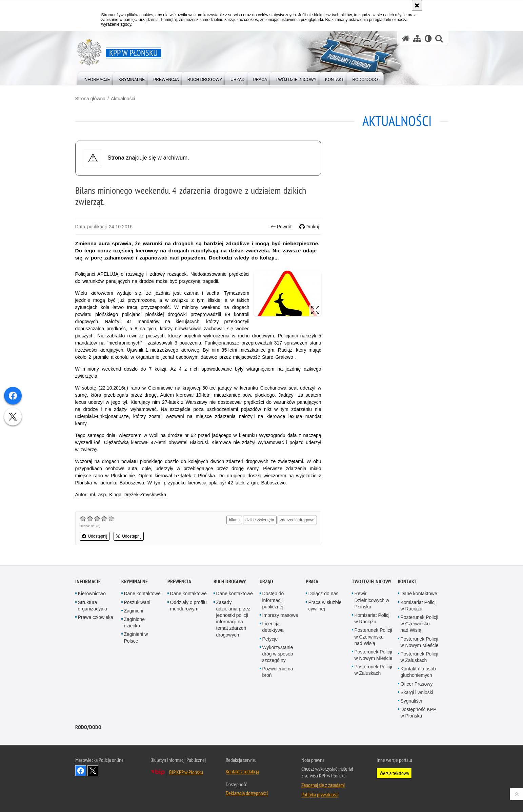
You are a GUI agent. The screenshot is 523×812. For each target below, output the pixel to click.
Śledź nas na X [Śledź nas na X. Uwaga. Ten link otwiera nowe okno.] (93, 771)
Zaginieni (134, 611)
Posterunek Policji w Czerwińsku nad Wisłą (373, 637)
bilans (234, 520)
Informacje (88, 581)
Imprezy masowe (280, 615)
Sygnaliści (411, 701)
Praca (312, 581)
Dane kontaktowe (142, 594)
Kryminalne (135, 581)
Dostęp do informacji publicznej (273, 600)
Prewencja (179, 581)
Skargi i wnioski (417, 692)
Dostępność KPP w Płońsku (419, 713)
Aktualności (123, 99)
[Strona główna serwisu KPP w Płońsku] (406, 38)
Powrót (281, 227)
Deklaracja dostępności (247, 793)
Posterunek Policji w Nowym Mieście (374, 655)
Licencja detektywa (273, 627)
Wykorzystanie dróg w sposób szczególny (278, 654)
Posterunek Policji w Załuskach (373, 670)
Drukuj (309, 227)
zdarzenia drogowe (297, 520)
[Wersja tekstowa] (428, 38)
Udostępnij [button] (95, 536)
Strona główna (90, 99)
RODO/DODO (88, 727)
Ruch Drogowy (230, 581)
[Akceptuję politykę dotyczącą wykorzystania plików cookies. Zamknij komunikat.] (417, 5)
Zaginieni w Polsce (136, 637)
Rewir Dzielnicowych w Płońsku (372, 600)
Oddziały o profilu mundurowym (188, 606)
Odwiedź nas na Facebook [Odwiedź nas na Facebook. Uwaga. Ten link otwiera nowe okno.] (81, 771)
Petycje (270, 639)
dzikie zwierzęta (260, 520)
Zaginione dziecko (135, 622)
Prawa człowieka (96, 617)
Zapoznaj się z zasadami (323, 785)
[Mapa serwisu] (417, 38)
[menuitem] (97, 78)
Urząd (266, 581)
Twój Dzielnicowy (372, 581)
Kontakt (407, 581)
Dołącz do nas (324, 594)
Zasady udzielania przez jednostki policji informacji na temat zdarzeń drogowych (233, 619)
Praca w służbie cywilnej (325, 606)
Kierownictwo (92, 594)
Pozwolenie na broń (278, 672)
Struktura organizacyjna (93, 606)
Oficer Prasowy (417, 684)
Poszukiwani (137, 602)
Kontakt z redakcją (242, 771)
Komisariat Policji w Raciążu (373, 618)
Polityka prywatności (320, 794)
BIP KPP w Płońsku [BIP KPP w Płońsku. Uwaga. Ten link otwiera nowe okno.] (186, 772)
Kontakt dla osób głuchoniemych (418, 672)
